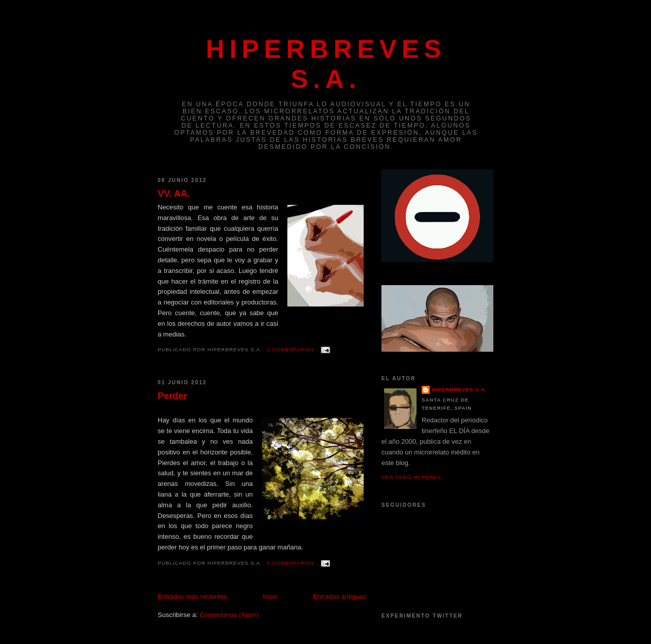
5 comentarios (291, 563)
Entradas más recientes (193, 596)
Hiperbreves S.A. (460, 390)
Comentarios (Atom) (229, 615)
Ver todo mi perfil (412, 477)
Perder (172, 396)
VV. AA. (174, 194)
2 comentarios (291, 349)
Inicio (270, 596)
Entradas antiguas (339, 596)
